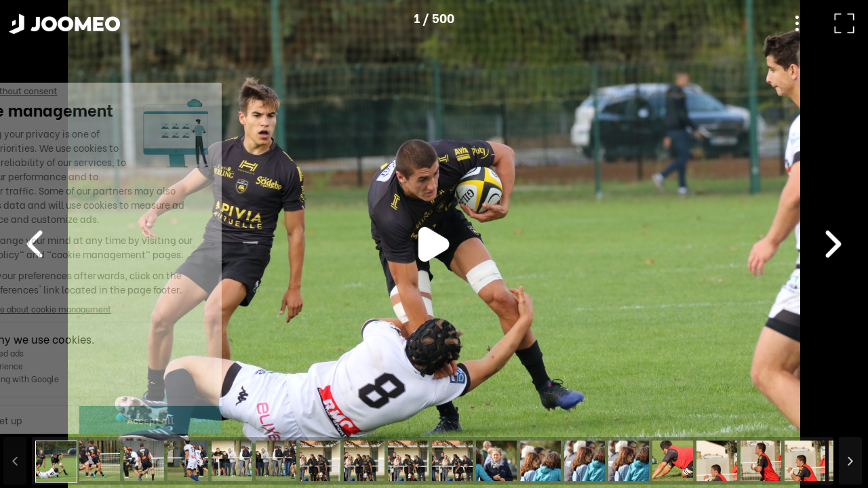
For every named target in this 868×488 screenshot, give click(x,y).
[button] (36, 418)
